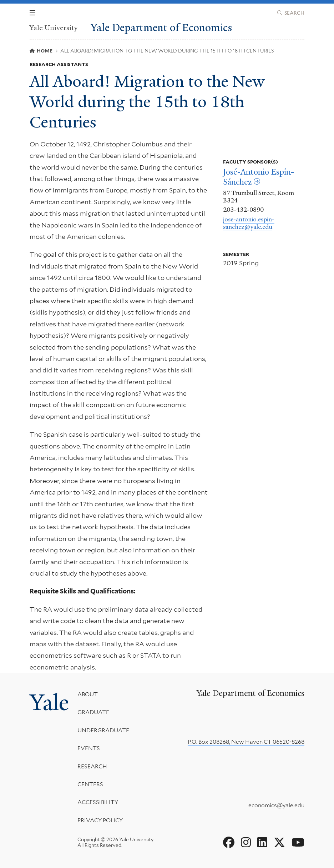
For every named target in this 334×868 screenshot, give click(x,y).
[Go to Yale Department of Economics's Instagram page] (246, 843)
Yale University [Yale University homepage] (54, 28)
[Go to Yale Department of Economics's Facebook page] (229, 843)
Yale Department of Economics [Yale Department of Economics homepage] (161, 28)
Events (89, 748)
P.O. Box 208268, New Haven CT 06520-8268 (246, 742)
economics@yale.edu (276, 805)
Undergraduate (103, 730)
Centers (90, 784)
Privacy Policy (100, 820)
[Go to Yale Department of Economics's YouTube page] (298, 843)
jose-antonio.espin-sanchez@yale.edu (249, 223)
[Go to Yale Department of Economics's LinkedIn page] (262, 843)
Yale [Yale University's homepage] (49, 703)
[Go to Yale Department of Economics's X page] (279, 843)
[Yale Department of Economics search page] (291, 13)
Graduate (93, 712)
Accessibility (98, 802)
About (88, 694)
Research (92, 766)
